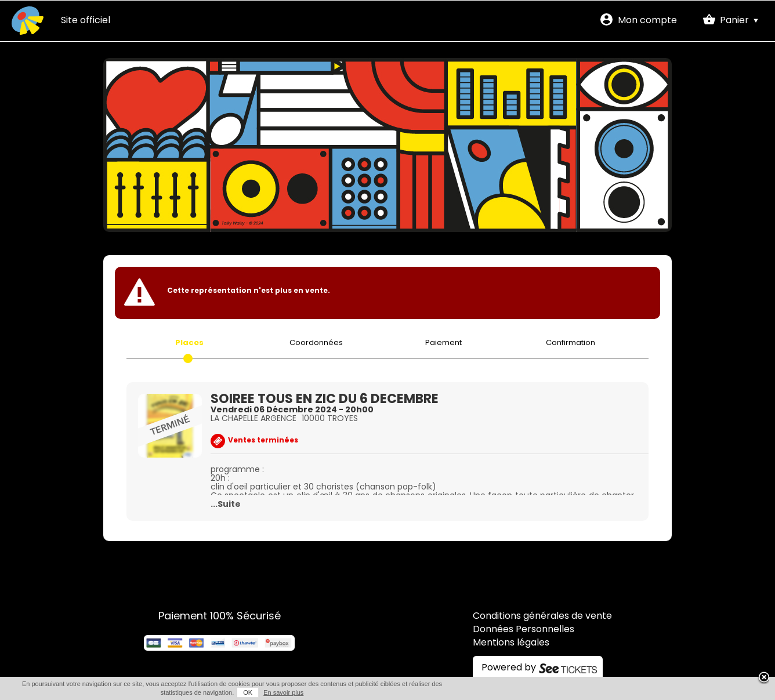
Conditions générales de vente (542, 616)
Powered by (509, 668)
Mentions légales (511, 643)
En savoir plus (283, 692)
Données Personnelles (524, 630)
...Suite (226, 505)
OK (248, 692)
